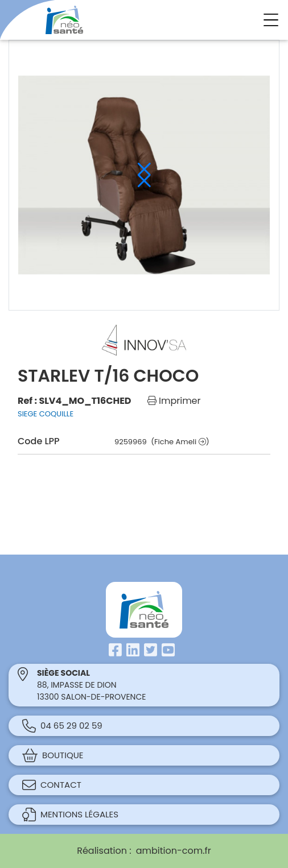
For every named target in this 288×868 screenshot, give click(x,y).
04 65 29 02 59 (62, 726)
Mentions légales (70, 815)
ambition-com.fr (174, 851)
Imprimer (174, 401)
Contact (52, 785)
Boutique (53, 755)
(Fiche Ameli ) (180, 442)
